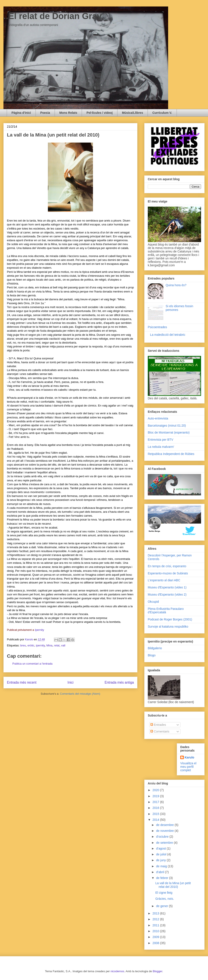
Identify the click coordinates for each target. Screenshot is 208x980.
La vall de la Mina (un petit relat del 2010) (173, 885)
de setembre (165, 843)
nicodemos (117, 971)
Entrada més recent (22, 682)
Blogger (158, 971)
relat (57, 645)
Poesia (45, 113)
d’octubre (163, 837)
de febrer (162, 878)
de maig (162, 866)
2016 (156, 808)
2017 (156, 802)
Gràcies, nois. (165, 899)
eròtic (31, 645)
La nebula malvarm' (161, 447)
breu (23, 645)
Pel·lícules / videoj (100, 113)
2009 (156, 937)
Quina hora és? (176, 285)
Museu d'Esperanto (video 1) (167, 587)
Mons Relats (68, 113)
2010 (156, 931)
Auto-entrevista (158, 418)
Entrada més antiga (119, 682)
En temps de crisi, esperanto (167, 566)
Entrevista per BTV (161, 440)
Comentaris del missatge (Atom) (80, 694)
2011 (156, 925)
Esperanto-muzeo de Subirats (168, 573)
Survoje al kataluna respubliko (168, 627)
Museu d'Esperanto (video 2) (167, 594)
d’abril (160, 872)
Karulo (189, 757)
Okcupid (153, 602)
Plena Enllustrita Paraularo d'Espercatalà (166, 611)
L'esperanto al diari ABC (164, 580)
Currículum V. (162, 113)
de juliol (162, 854)
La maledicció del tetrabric (168, 335)
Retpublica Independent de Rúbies (171, 454)
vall (63, 645)
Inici (71, 682)
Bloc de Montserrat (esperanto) (169, 432)
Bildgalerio (155, 648)
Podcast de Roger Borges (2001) (170, 619)
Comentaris (160, 731)
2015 (156, 814)
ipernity (40, 645)
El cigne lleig (164, 893)
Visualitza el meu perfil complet (188, 767)
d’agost (161, 848)
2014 (156, 820)
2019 (156, 796)
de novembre (165, 831)
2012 (156, 919)
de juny (161, 860)
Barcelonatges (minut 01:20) (167, 426)
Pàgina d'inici (21, 113)
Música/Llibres (132, 113)
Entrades (158, 725)
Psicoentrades (157, 327)
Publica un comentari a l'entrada (32, 664)
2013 (156, 913)
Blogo (152, 655)
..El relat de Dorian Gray (53, 16)
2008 (156, 943)
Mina (49, 645)
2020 (156, 790)
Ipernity (40, 630)
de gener (162, 906)
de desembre (165, 825)
